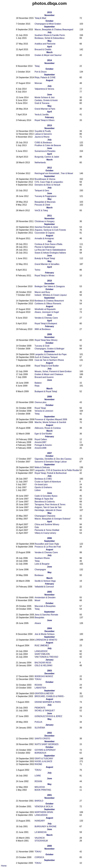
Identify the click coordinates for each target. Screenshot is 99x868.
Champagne (40, 570)
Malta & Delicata (42, 467)
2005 (49, 592)
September (50, 27)
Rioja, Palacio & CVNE (45, 77)
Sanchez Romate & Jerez (46, 227)
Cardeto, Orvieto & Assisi (46, 100)
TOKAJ (38, 679)
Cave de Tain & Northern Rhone (49, 360)
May (49, 41)
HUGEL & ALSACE (43, 761)
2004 (49, 628)
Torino (38, 270)
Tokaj (37, 66)
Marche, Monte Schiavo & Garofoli (50, 422)
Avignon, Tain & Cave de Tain (48, 507)
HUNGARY (40, 821)
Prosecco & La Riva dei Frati (48, 547)
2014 (49, 60)
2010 (49, 281)
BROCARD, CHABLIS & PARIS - (50, 696)
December (49, 284)
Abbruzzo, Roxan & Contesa (48, 428)
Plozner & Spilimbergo (45, 247)
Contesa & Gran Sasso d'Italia (48, 244)
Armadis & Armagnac (44, 238)
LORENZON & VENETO (46, 640)
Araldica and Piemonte (45, 44)
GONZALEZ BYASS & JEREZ (48, 716)
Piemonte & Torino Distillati (47, 530)
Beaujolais (39, 617)
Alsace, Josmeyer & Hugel (47, 312)
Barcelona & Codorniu (45, 502)
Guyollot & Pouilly (43, 131)
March (49, 52)
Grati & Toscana (42, 103)
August (49, 80)
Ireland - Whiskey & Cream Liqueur (51, 295)
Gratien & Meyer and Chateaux (49, 374)
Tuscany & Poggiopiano (46, 196)
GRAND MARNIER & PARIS (48, 702)
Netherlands (40, 162)
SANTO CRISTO (42, 739)
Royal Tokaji (40, 408)
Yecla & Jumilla (42, 115)
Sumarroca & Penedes (45, 151)
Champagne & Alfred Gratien (48, 24)
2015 (49, 12)
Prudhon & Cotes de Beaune (48, 145)
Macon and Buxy (42, 292)
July (49, 32)
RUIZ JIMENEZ (42, 645)
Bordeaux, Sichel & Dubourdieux (50, 38)
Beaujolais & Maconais (45, 202)
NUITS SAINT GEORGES (47, 744)
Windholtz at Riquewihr (45, 309)
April (49, 47)
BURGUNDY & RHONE (46, 826)
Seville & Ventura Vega (45, 581)
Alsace (38, 623)
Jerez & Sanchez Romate (46, 615)
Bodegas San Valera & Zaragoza (50, 286)
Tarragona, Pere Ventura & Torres (50, 504)
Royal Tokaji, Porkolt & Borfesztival (51, 473)
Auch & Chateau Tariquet (46, 357)
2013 (49, 125)
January (49, 660)
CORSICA (39, 857)
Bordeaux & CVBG (43, 479)
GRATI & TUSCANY (44, 759)
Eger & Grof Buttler (43, 434)
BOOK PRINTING (43, 790)
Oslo (37, 527)
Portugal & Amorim (43, 445)
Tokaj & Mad (40, 18)
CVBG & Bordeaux (43, 143)
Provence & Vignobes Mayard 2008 (51, 419)
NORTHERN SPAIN (44, 812)
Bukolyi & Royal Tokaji (45, 258)
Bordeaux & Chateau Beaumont (49, 301)
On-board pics (41, 484)
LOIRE (38, 776)
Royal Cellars (41, 439)
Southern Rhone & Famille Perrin (50, 35)
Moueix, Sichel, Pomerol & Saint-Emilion (53, 371)
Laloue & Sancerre (43, 134)
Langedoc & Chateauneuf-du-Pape (51, 354)
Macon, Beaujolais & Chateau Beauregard (54, 29)
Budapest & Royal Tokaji (46, 391)
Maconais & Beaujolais (45, 606)
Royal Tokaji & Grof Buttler (47, 366)
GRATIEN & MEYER (44, 693)
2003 (49, 671)
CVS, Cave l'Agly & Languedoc (49, 182)
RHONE (38, 764)
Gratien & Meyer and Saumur (48, 55)
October (49, 21)
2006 (49, 538)
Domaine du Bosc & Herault (47, 185)
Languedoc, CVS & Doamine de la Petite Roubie (57, 470)
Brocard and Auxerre (44, 377)
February (49, 117)
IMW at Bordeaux (43, 329)
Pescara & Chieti (42, 205)
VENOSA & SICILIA (44, 806)
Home (4, 866)
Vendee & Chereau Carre (46, 318)
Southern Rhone (42, 558)
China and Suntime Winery (47, 524)
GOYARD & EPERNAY (45, 750)
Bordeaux (39, 575)
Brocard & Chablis (43, 49)
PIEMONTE (40, 708)
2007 (49, 453)
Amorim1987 (41, 442)
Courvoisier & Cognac (45, 233)
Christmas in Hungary (45, 221)
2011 (49, 216)
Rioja (37, 386)
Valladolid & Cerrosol (44, 587)
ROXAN (38, 685)
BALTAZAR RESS (43, 663)
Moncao (38, 83)
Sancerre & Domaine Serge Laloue (51, 462)
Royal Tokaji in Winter (45, 276)
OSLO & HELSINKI (44, 665)
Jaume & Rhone (42, 137)
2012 (49, 168)
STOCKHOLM (41, 841)
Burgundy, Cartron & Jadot (47, 157)
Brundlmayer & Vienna (45, 179)
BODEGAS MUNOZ (44, 676)
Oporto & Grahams (43, 487)
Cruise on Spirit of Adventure (48, 482)
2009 (49, 334)
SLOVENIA (40, 728)
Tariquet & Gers (42, 190)
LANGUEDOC (41, 651)
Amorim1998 (41, 448)
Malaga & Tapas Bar (44, 499)
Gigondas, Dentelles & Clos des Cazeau (53, 459)
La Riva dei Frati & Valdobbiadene (50, 250)
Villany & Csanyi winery (45, 533)
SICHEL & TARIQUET (45, 711)
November (49, 15)
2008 (49, 397)
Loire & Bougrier (42, 564)
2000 (49, 846)
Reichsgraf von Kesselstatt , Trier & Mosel (54, 173)
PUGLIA (38, 722)
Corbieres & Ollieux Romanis (48, 304)
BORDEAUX (40, 753)
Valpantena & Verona (44, 89)
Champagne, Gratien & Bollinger (49, 349)
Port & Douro (41, 72)
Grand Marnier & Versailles (47, 264)
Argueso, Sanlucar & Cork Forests (50, 230)
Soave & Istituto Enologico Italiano (50, 253)
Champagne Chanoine (45, 516)
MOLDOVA (40, 787)
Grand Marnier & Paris (45, 109)
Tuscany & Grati (42, 346)
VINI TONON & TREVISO (46, 657)
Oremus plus (41, 402)
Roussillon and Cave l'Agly (47, 544)
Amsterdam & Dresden (45, 598)
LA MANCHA (41, 832)
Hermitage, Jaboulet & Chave (48, 510)
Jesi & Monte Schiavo (45, 634)
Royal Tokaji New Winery (46, 340)
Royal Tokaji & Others (45, 120)
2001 (49, 795)
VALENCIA (40, 838)
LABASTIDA (40, 688)
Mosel (37, 600)
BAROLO (39, 801)
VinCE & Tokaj (41, 210)
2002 (49, 733)
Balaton (38, 383)
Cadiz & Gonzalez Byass (46, 496)
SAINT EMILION (42, 654)
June (49, 95)
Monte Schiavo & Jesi (45, 97)
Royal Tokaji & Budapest (46, 323)
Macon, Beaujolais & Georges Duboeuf (53, 519)
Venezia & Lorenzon (44, 411)
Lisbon (38, 490)
